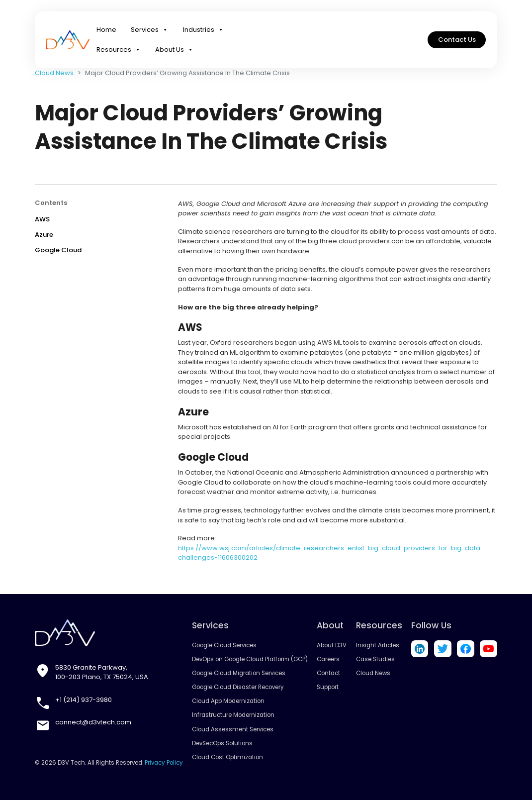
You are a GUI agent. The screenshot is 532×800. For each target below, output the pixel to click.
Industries (203, 30)
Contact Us (457, 40)
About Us (174, 50)
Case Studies (375, 659)
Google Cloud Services (224, 645)
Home (106, 30)
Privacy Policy (164, 763)
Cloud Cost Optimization (227, 757)
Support (328, 687)
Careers (328, 659)
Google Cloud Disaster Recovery (238, 687)
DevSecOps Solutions (222, 743)
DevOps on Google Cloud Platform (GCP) (250, 659)
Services (149, 30)
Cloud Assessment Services (233, 729)
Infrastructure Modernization (233, 715)
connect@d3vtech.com (93, 722)
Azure (44, 235)
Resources (119, 50)
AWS (42, 219)
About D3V (332, 645)
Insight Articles (378, 645)
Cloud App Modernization (228, 701)
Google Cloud (58, 250)
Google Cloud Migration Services (239, 673)
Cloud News (54, 73)
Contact (328, 673)
